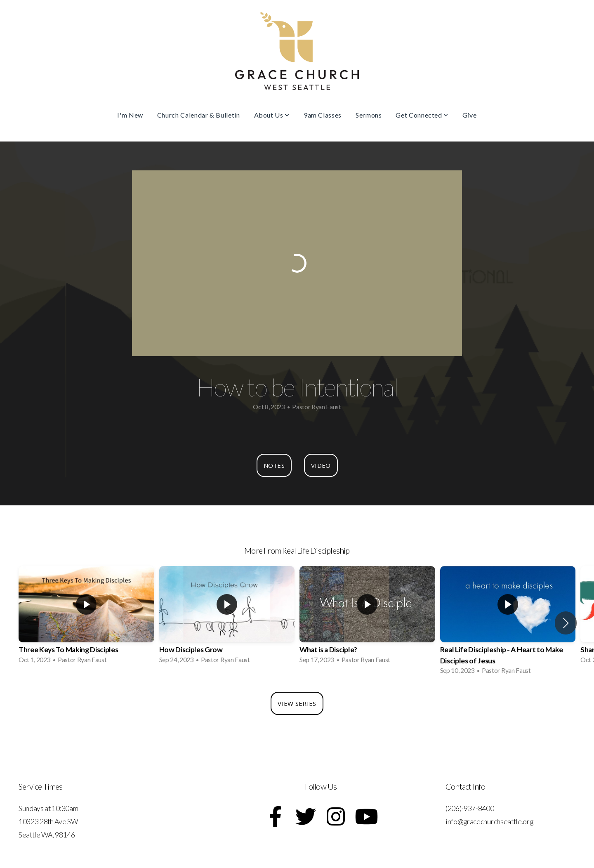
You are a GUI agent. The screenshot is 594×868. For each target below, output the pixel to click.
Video (321, 465)
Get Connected (422, 115)
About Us (272, 115)
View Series (297, 703)
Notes (274, 465)
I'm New (130, 115)
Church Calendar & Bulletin (199, 115)
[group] (86, 617)
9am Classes (323, 115)
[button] (566, 623)
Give (470, 115)
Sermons (369, 115)
